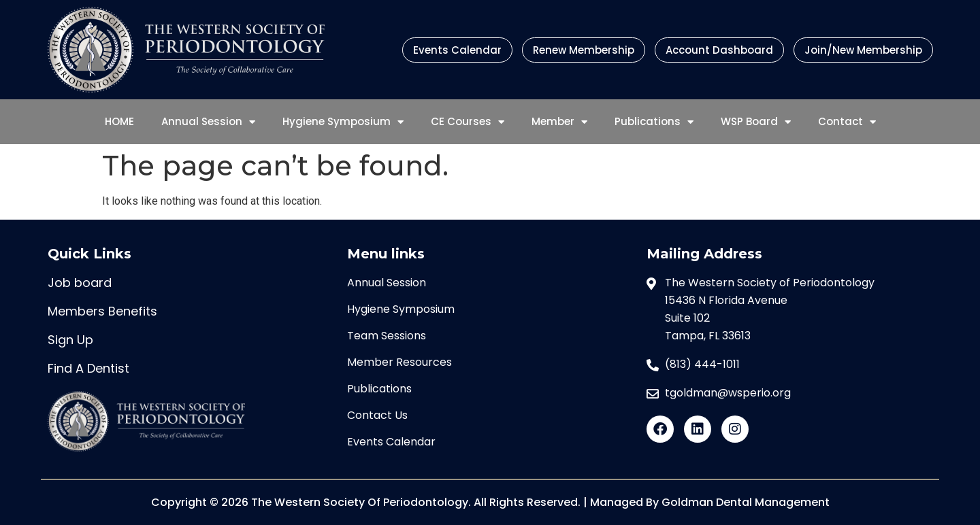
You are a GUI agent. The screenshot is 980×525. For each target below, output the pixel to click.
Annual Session (208, 122)
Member (559, 122)
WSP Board (756, 122)
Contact (847, 122)
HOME (119, 121)
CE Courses (468, 122)
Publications (654, 122)
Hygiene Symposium (343, 122)
